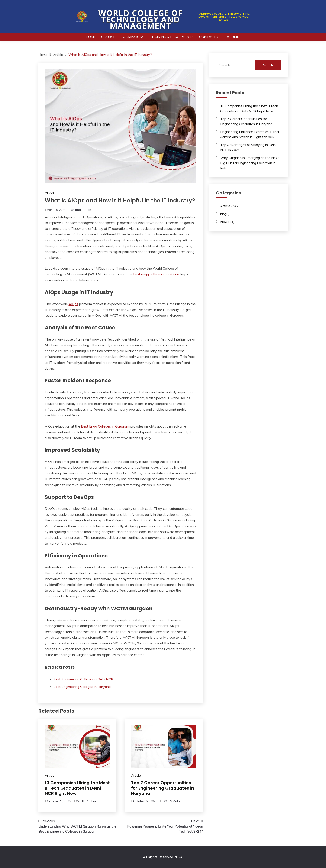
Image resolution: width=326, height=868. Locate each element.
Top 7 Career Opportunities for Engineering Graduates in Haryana (163, 788)
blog (223, 214)
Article (50, 192)
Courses (109, 37)
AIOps (73, 304)
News (225, 222)
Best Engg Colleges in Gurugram (105, 426)
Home (91, 37)
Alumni (234, 37)
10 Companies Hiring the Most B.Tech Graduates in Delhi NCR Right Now (77, 788)
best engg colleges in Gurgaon (156, 274)
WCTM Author (86, 801)
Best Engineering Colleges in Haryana (82, 687)
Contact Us (210, 37)
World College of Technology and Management (141, 19)
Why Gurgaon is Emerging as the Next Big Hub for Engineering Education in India (250, 163)
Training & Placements (172, 37)
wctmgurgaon (81, 210)
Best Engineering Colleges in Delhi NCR (83, 679)
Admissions (134, 37)
